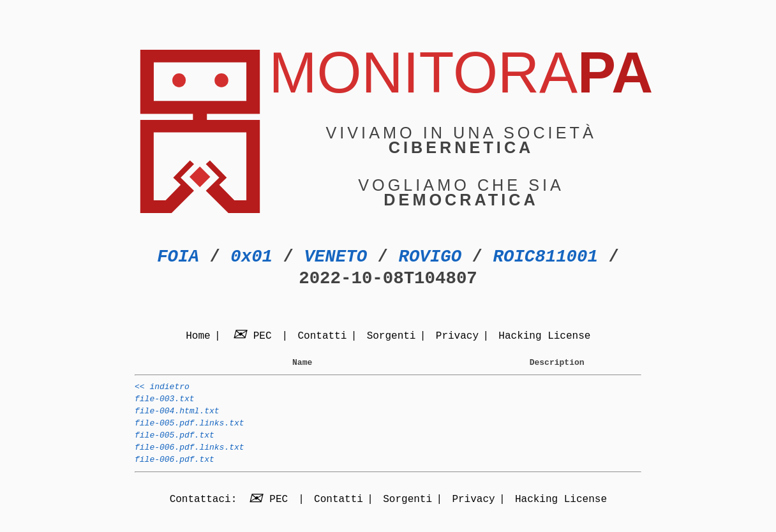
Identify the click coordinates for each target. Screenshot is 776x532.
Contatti (322, 337)
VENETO (335, 257)
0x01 (251, 257)
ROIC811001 (545, 257)
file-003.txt (165, 404)
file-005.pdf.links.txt (190, 432)
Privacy (457, 337)
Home (198, 337)
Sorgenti (392, 337)
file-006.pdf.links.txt (190, 461)
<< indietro (162, 390)
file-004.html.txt (177, 418)
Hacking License (544, 337)
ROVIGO (430, 257)
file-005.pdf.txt (175, 447)
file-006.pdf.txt (175, 475)
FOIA (178, 257)
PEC (254, 337)
